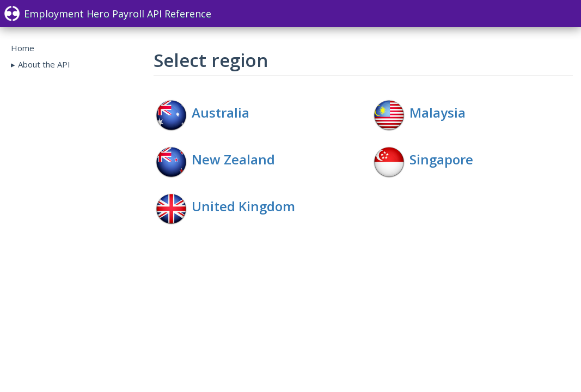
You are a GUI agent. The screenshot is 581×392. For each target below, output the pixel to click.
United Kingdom (243, 206)
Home (23, 48)
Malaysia (438, 112)
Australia (221, 112)
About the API (44, 64)
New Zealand (233, 159)
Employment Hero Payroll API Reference (108, 14)
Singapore (441, 159)
